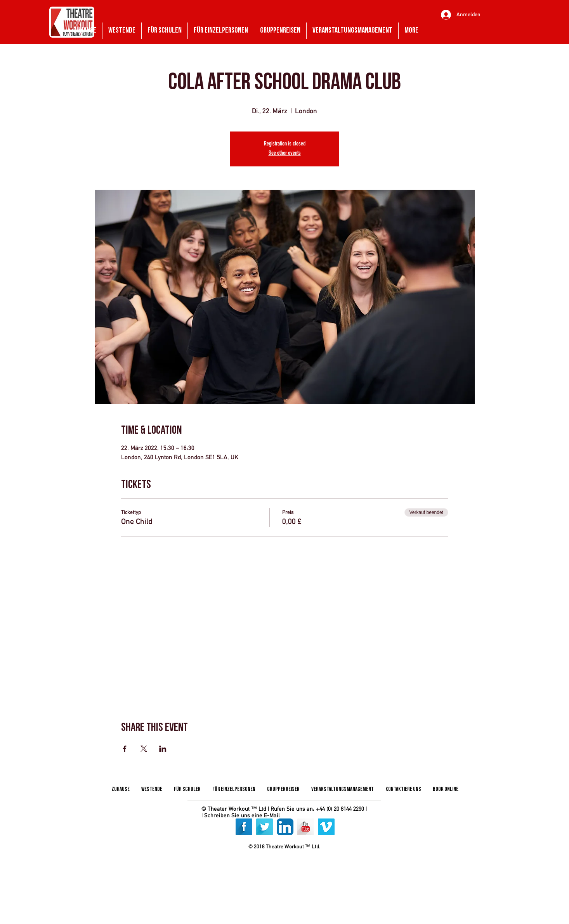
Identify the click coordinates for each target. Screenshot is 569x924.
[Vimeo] (326, 827)
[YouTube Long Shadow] (306, 827)
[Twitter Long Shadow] (265, 827)
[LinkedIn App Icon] (285, 827)
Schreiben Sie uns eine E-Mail (242, 815)
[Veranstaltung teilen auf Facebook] (125, 749)
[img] (258, 865)
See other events (285, 154)
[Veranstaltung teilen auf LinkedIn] (163, 749)
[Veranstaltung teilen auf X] (144, 749)
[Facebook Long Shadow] (244, 827)
